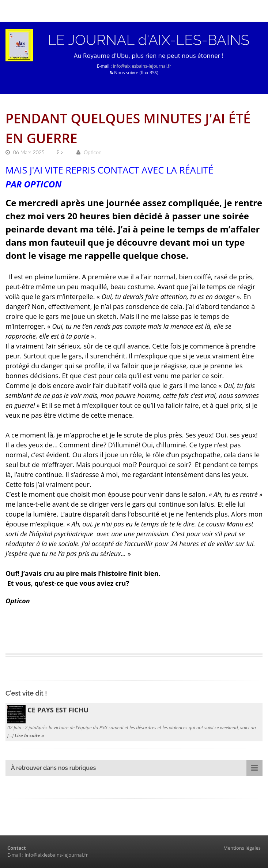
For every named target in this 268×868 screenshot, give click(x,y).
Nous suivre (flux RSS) (134, 73)
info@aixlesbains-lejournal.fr (142, 66)
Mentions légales (242, 848)
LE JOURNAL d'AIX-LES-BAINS (149, 40)
